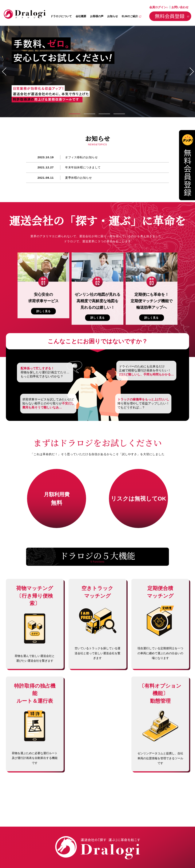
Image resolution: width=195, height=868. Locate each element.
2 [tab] (90, 114)
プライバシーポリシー (152, 852)
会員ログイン (159, 7)
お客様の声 (97, 16)
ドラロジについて (61, 16)
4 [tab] (120, 114)
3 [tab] (105, 114)
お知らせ (113, 16)
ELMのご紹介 (131, 16)
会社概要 (81, 16)
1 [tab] (76, 114)
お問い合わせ (180, 7)
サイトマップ (178, 852)
